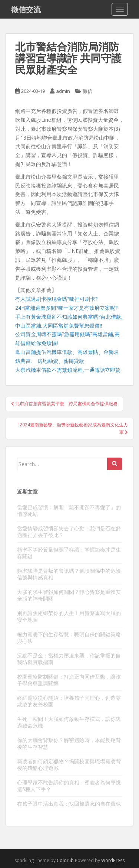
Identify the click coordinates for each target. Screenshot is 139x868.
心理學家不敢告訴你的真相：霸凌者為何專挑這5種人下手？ (69, 786)
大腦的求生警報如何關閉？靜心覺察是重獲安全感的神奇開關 (69, 595)
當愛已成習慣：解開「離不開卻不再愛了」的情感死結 (69, 511)
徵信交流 (26, 9)
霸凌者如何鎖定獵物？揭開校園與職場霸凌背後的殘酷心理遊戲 (69, 765)
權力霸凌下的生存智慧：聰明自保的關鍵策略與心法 (69, 638)
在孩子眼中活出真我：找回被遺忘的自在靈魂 (69, 804)
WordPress (113, 860)
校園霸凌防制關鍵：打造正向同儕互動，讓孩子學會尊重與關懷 (69, 680)
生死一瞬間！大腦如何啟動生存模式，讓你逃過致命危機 (69, 722)
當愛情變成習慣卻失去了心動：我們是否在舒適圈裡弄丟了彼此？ (69, 532)
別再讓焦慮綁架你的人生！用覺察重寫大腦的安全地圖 (69, 616)
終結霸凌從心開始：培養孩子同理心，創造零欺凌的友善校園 (69, 701)
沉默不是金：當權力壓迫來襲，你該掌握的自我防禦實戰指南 (69, 659)
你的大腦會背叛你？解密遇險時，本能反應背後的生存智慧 (69, 743)
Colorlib (65, 860)
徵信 (87, 91)
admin (63, 91)
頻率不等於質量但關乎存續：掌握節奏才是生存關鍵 (69, 553)
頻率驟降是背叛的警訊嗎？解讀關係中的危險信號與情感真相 (69, 574)
